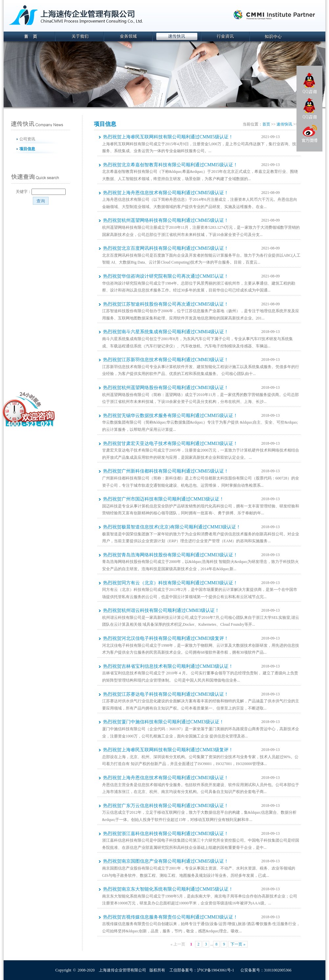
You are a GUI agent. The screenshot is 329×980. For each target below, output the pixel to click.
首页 (266, 124)
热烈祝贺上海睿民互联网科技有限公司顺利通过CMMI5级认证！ (168, 137)
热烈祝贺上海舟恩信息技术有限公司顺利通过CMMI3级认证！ (166, 778)
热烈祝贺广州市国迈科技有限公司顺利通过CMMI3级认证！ (164, 499)
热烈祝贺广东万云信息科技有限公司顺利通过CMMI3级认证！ (166, 806)
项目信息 (27, 149)
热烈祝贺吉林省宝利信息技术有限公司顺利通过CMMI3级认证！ (168, 666)
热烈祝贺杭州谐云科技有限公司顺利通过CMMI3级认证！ (161, 610)
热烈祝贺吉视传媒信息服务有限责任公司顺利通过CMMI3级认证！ (170, 917)
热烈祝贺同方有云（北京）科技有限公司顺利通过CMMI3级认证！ (170, 583)
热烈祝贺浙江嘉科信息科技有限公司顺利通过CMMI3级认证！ (166, 834)
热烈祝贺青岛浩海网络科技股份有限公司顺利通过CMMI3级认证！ (170, 555)
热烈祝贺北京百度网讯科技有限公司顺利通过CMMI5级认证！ (166, 248)
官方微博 (309, 135)
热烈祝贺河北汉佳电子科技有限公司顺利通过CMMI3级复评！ (166, 638)
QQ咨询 (310, 83)
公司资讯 (27, 139)
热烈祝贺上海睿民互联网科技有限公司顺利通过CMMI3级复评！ (168, 750)
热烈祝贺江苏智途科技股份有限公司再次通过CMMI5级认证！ (166, 304)
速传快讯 (284, 124)
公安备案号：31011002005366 (266, 970)
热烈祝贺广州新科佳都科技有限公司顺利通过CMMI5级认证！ (166, 471)
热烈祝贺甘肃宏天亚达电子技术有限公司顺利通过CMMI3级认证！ (170, 443)
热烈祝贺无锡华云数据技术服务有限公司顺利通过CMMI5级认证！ (170, 416)
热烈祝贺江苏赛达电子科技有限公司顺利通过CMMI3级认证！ (166, 694)
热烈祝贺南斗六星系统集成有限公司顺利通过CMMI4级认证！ (166, 332)
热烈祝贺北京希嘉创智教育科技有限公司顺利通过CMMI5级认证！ (170, 165)
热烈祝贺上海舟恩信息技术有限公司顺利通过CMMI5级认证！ (166, 193)
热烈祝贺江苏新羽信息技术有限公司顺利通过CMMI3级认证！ (166, 360)
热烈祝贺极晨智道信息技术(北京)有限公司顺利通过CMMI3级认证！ (172, 527)
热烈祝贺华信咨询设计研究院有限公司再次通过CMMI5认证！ (166, 276)
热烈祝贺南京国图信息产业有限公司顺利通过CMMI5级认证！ (166, 861)
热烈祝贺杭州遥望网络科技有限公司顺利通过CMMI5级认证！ (166, 220)
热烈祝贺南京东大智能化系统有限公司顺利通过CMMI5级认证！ (168, 889)
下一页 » (238, 944)
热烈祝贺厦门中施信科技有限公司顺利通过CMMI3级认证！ (164, 722)
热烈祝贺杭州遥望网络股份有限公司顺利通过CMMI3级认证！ (166, 388)
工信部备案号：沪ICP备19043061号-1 (202, 970)
